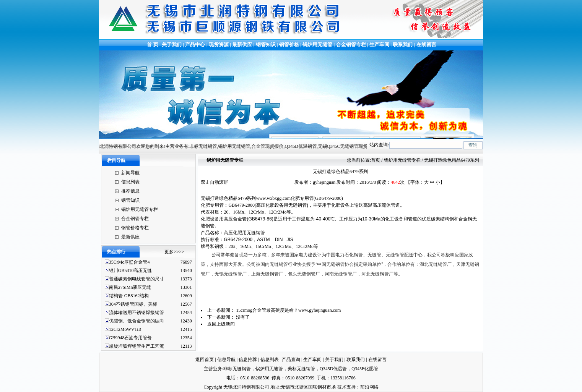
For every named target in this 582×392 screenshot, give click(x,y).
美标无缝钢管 (301, 369)
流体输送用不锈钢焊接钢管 (137, 313)
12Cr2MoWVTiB (125, 329)
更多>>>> (174, 252)
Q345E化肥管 (365, 369)
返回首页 (205, 360)
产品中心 (195, 45)
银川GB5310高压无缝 (131, 271)
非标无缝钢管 (237, 369)
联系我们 (403, 45)
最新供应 (243, 45)
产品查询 (291, 360)
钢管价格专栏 (135, 228)
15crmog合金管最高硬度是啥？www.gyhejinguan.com (288, 310)
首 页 (152, 45)
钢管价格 (289, 45)
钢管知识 (266, 45)
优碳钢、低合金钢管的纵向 (137, 321)
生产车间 (380, 45)
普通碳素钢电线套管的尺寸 (137, 279)
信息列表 (130, 182)
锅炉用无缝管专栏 (140, 209)
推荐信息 (130, 191)
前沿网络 (369, 387)
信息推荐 (248, 360)
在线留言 (426, 45)
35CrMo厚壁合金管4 (129, 262)
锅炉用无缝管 (317, 45)
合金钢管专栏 (351, 45)
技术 (342, 387)
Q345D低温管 (333, 369)
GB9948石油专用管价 (131, 338)
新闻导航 (130, 173)
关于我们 (172, 45)
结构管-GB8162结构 (129, 296)
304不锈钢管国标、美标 (133, 304)
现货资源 (219, 45)
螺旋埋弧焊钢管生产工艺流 (137, 346)
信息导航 (226, 360)
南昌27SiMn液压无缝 (130, 287)
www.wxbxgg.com (273, 198)
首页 (376, 160)
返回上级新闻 (221, 324)
